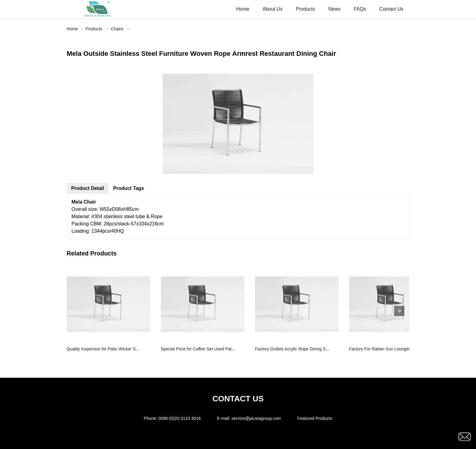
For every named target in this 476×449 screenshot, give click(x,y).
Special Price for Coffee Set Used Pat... (198, 349)
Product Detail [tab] (88, 188)
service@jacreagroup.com (256, 418)
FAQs (360, 9)
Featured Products (315, 418)
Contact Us (391, 9)
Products (305, 9)
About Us (273, 9)
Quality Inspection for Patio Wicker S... (103, 349)
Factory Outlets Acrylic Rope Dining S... (292, 349)
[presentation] (399, 311)
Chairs (117, 29)
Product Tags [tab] (129, 188)
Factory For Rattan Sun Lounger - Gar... (387, 349)
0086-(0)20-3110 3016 (180, 418)
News (335, 9)
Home (243, 9)
